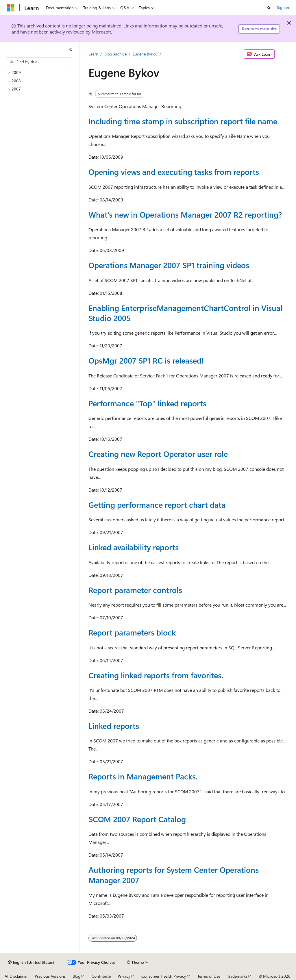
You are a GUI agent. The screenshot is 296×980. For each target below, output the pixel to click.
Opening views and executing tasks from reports (174, 172)
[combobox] (40, 62)
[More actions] (282, 54)
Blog (76, 976)
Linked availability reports (134, 547)
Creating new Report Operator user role (158, 454)
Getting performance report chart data (157, 505)
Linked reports (114, 726)
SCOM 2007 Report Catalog (137, 819)
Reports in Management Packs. (143, 776)
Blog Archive (115, 54)
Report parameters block (132, 632)
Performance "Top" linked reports (147, 403)
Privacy (124, 976)
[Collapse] (71, 50)
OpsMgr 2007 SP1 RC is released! (146, 360)
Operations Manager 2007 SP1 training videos (169, 265)
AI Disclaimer (16, 976)
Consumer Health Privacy (164, 976)
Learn (93, 54)
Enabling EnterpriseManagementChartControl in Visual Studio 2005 (185, 313)
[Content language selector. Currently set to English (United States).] (31, 962)
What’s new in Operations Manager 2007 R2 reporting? (185, 214)
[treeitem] (42, 73)
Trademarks (237, 976)
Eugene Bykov (145, 54)
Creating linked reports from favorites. (156, 675)
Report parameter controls (135, 590)
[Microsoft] (11, 8)
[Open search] (269, 8)
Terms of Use (209, 976)
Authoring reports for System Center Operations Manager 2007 (174, 875)
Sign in (283, 7)
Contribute (101, 976)
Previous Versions (50, 976)
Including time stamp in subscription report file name (183, 121)
